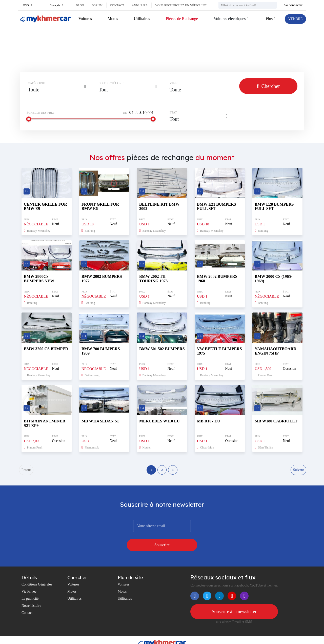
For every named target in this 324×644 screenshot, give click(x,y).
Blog (80, 5)
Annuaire (140, 5)
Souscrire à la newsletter (234, 600)
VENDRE (294, 19)
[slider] (29, 119)
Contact (117, 5)
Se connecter (293, 5)
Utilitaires (141, 19)
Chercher (268, 86)
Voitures (85, 19)
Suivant (298, 471)
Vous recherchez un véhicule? (181, 5)
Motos (112, 19)
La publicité (30, 587)
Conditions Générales (37, 572)
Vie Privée (29, 580)
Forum (97, 5)
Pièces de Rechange (180, 19)
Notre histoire (31, 594)
